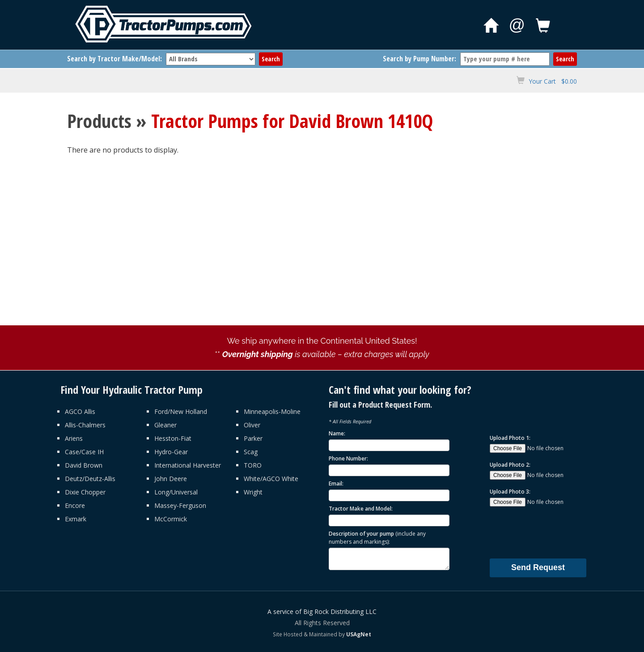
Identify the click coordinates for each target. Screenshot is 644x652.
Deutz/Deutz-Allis (90, 479)
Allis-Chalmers (85, 425)
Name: (337, 433)
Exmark (76, 519)
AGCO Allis (80, 411)
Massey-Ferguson (180, 505)
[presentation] (558, 532)
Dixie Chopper (85, 492)
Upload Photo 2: (510, 465)
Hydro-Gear (171, 452)
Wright (253, 492)
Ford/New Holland (181, 411)
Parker (253, 438)
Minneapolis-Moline (272, 411)
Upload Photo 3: (510, 492)
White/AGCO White (271, 479)
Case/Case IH (84, 452)
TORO (253, 465)
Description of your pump (377, 537)
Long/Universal (176, 492)
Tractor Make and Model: (361, 509)
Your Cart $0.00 (553, 81)
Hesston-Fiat (173, 438)
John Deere (171, 479)
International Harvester (188, 465)
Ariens (74, 438)
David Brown (84, 465)
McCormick (171, 519)
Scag (251, 452)
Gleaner (165, 425)
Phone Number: (348, 458)
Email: (336, 484)
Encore (75, 505)
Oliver (252, 425)
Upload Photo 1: (510, 438)
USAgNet (359, 634)
